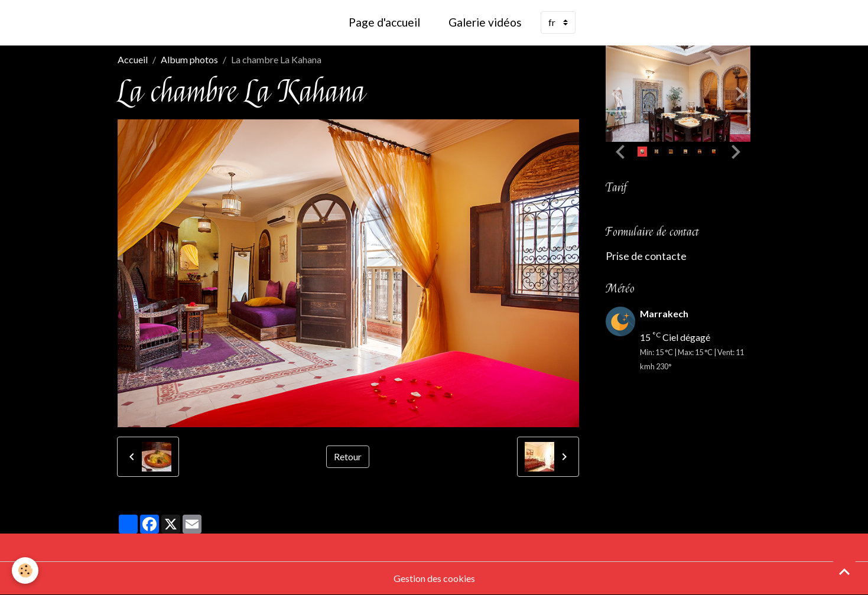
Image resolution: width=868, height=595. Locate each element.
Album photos (189, 59)
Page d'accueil (384, 22)
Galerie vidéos (485, 22)
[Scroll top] (844, 571)
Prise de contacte (646, 256)
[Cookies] (25, 570)
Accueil (133, 59)
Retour (348, 456)
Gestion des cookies (434, 578)
